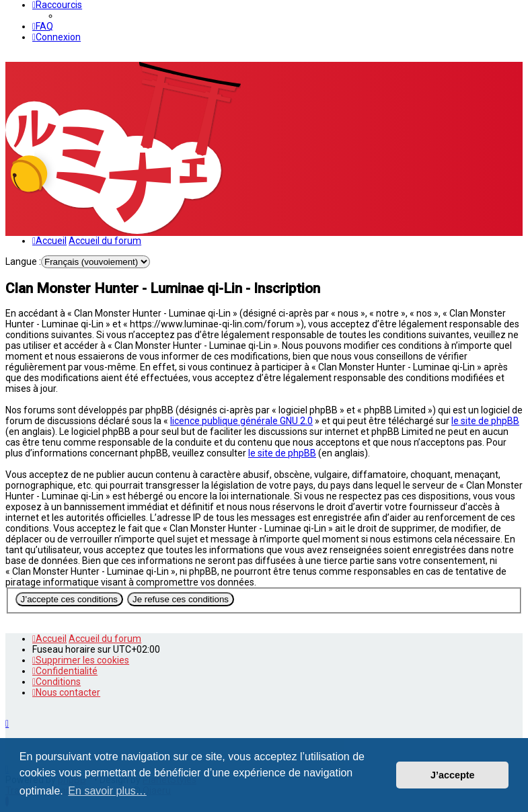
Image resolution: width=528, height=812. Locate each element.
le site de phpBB (485, 421)
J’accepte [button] (453, 775)
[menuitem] (43, 26)
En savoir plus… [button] (107, 791)
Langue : (23, 261)
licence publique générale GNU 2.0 (241, 421)
